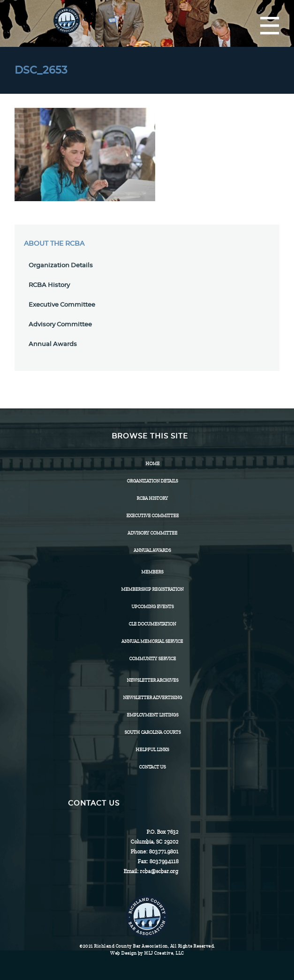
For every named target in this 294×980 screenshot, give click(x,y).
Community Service (152, 659)
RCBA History (49, 285)
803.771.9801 (163, 852)
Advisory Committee (60, 325)
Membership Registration (152, 589)
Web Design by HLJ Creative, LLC (147, 953)
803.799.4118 (164, 861)
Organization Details (61, 266)
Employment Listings (152, 715)
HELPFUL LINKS (152, 750)
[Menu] (270, 26)
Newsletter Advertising (152, 697)
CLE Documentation (152, 624)
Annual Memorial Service (152, 641)
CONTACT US (152, 767)
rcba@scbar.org (159, 871)
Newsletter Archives (152, 680)
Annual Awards (53, 344)
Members (152, 572)
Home (152, 464)
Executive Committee (62, 305)
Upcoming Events (152, 607)
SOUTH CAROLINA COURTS (152, 732)
